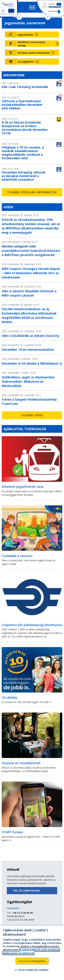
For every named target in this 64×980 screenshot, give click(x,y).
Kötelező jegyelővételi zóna (23, 487)
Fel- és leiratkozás (27, 891)
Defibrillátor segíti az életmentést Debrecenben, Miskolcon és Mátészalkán (28, 381)
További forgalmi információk (32, 192)
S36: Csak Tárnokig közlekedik (25, 87)
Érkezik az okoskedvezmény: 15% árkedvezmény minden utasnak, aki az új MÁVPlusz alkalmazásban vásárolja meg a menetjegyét (31, 226)
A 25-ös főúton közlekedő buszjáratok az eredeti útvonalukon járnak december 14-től (25, 128)
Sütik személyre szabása (33, 973)
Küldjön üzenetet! (17, 927)
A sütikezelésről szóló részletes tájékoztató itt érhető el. (31, 954)
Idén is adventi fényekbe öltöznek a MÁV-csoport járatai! (29, 293)
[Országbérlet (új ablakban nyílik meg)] (38, 62)
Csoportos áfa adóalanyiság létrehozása (32, 625)
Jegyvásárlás (25, 35)
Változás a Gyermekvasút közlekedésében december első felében (22, 105)
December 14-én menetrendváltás (28, 350)
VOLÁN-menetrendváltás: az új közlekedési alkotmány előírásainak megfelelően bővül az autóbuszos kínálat (29, 315)
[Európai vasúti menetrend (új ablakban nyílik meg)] (38, 53)
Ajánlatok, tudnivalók (25, 429)
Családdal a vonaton (17, 556)
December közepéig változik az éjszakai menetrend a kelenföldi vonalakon (24, 176)
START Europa (12, 832)
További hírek (32, 415)
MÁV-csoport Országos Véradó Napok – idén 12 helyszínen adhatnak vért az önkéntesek (31, 273)
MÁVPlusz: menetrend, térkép (31, 44)
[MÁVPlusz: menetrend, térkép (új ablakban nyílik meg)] (38, 44)
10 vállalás (10, 697)
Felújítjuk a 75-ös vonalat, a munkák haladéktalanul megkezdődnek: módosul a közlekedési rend (23, 153)
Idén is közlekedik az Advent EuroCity (30, 336)
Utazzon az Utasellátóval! (21, 763)
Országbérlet (26, 62)
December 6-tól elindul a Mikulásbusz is (32, 363)
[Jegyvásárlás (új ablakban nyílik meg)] (38, 35)
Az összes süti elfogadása (32, 964)
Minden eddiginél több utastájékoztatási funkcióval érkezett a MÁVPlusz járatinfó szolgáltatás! (31, 251)
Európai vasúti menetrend (34, 53)
